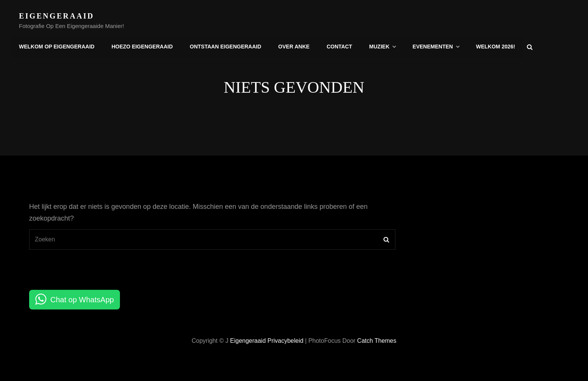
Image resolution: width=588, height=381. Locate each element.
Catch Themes (377, 341)
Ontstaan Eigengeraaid (225, 47)
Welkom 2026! (495, 47)
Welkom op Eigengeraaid (57, 47)
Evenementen (437, 47)
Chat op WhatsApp (82, 300)
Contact (339, 47)
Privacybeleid (285, 341)
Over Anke (294, 47)
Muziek (383, 47)
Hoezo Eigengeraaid (142, 47)
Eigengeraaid (57, 16)
